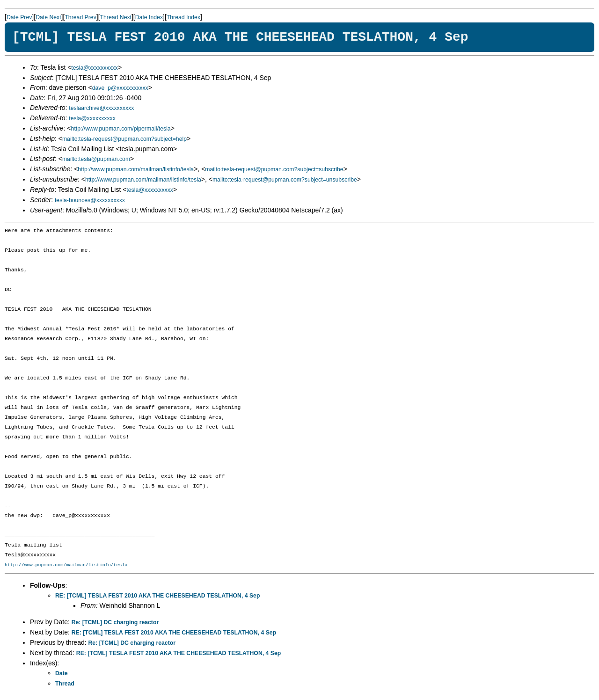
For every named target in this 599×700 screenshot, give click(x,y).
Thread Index (183, 17)
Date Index (149, 17)
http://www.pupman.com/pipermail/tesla (121, 129)
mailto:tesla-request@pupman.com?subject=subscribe (274, 169)
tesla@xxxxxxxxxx (95, 68)
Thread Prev (80, 17)
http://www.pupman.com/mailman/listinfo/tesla (136, 169)
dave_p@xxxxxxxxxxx (120, 88)
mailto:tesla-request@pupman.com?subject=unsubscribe (285, 180)
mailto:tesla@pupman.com (96, 159)
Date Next (48, 17)
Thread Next (116, 17)
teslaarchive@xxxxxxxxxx (101, 108)
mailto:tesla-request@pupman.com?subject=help (124, 139)
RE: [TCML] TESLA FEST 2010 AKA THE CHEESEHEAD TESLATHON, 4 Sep (157, 596)
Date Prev (19, 17)
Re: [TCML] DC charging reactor (115, 622)
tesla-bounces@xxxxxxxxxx (90, 200)
